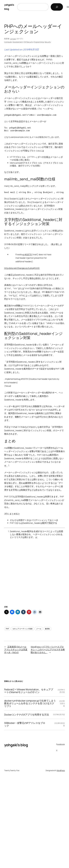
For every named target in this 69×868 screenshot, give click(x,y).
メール (39, 629)
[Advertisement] (35, 576)
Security (48, 42)
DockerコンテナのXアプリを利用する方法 (27, 715)
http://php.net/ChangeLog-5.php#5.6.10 (22, 268)
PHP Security (28, 42)
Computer (8, 42)
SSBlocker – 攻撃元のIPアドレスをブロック (25, 724)
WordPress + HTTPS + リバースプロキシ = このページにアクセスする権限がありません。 (48, 650)
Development (18, 42)
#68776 (28, 254)
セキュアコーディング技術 (23, 629)
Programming (39, 42)
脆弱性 (47, 629)
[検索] (57, 7)
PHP (7, 629)
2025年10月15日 (62, 703)
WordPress (61, 770)
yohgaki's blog (16, 745)
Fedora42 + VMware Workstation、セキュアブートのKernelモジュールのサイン (29, 691)
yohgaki (13, 39)
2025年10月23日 (61, 691)
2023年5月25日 (59, 715)
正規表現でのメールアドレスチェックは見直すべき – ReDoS (16, 650)
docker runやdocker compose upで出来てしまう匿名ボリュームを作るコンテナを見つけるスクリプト (30, 703)
